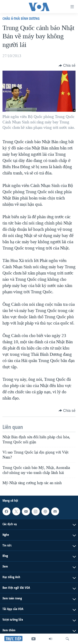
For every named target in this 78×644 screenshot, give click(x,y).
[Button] (67, 65)
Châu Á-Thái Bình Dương (21, 18)
